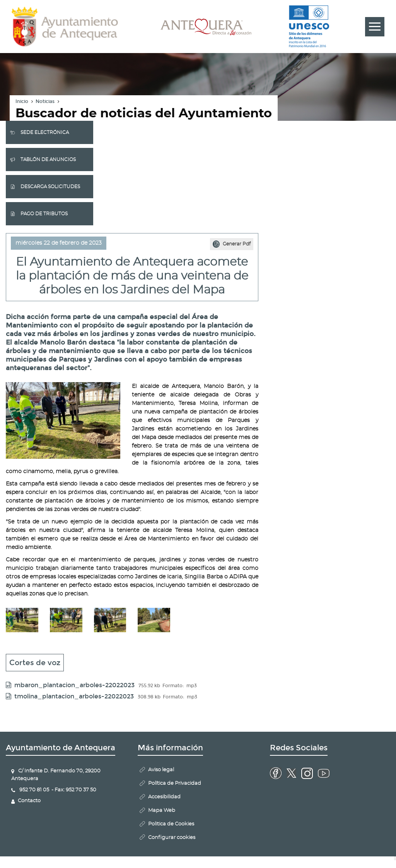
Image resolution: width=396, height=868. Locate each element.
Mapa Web (162, 811)
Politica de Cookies (171, 824)
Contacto (29, 801)
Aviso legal (161, 770)
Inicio (22, 101)
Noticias (45, 101)
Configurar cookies (172, 838)
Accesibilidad (164, 797)
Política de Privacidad (175, 783)
